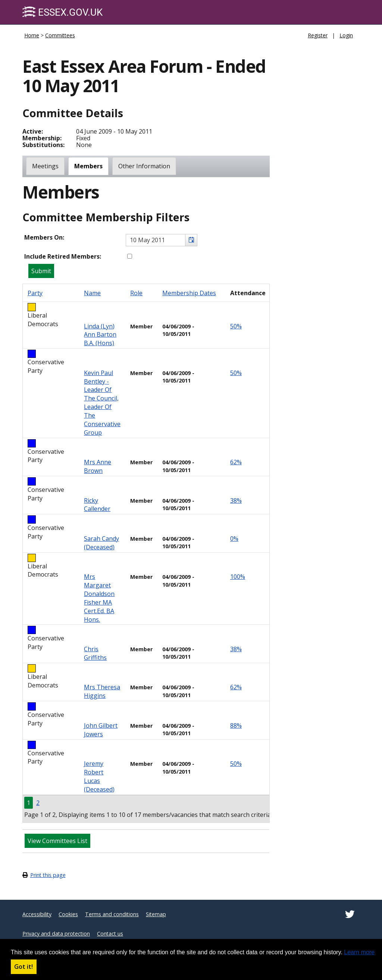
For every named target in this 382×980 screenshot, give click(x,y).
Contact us (110, 934)
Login (346, 35)
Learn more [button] (359, 952)
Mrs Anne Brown (98, 466)
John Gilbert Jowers (101, 730)
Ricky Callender (97, 505)
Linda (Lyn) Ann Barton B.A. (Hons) (100, 335)
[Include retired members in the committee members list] (130, 256)
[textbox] (162, 240)
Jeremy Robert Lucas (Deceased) (99, 776)
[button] (191, 240)
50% (236, 326)
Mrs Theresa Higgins (102, 691)
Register (318, 35)
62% (236, 462)
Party (35, 293)
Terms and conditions (112, 914)
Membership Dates (189, 293)
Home (32, 35)
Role (136, 293)
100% (238, 577)
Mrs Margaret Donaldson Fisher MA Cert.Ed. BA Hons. (99, 598)
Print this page (48, 875)
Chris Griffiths (95, 653)
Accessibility (37, 914)
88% (236, 725)
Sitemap (156, 914)
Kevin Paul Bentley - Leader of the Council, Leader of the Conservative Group (102, 403)
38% (236, 500)
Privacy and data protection (56, 934)
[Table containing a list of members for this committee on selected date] (146, 553)
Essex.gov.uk (62, 12)
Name (92, 293)
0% (234, 539)
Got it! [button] (24, 967)
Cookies (68, 914)
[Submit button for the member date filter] (41, 271)
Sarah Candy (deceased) (101, 543)
